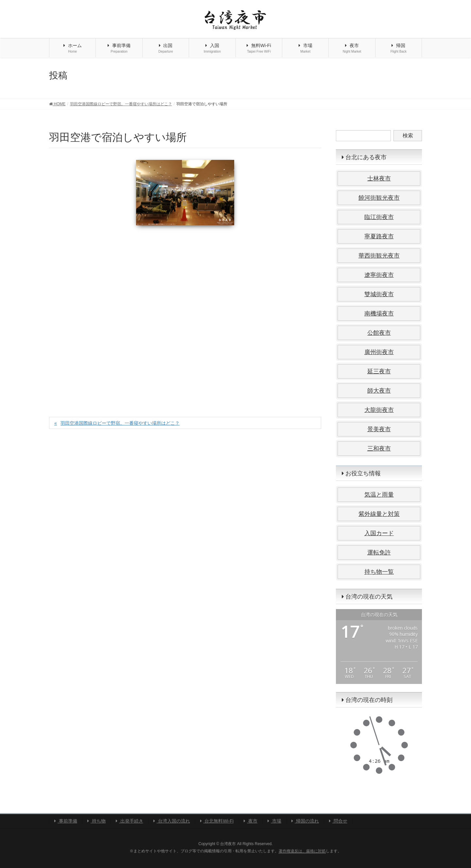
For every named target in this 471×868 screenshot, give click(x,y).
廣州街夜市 (379, 352)
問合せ (338, 821)
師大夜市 (379, 391)
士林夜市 (379, 179)
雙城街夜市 (379, 294)
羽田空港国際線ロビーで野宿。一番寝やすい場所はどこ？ (120, 423)
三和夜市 (379, 449)
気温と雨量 (379, 495)
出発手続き (130, 821)
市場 (274, 821)
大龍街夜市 (379, 410)
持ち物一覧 (379, 572)
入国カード (379, 533)
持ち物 (96, 821)
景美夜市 (379, 429)
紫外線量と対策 (379, 514)
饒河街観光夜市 (379, 198)
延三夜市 (379, 371)
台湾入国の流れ (172, 821)
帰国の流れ (305, 821)
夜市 (251, 821)
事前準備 (66, 821)
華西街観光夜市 (379, 256)
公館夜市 (379, 333)
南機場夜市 (379, 314)
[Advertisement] (185, 314)
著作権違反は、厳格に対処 (302, 851)
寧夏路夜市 (379, 236)
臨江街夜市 (379, 217)
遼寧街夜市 (379, 275)
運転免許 (379, 553)
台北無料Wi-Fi (217, 821)
